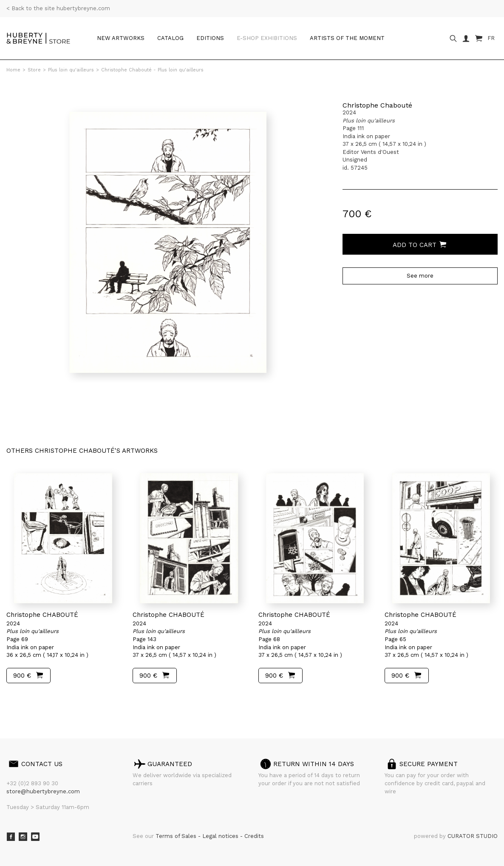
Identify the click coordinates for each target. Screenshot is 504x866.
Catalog (170, 38)
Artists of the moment (347, 38)
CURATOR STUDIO (473, 836)
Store (34, 70)
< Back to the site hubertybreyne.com (58, 8)
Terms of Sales (177, 836)
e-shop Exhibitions (267, 38)
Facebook (11, 837)
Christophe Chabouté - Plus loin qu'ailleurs (152, 70)
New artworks (121, 38)
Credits (254, 836)
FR (491, 38)
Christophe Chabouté (377, 105)
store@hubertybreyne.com (43, 791)
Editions (210, 38)
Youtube (35, 837)
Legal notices (221, 836)
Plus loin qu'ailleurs (71, 70)
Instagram (23, 837)
